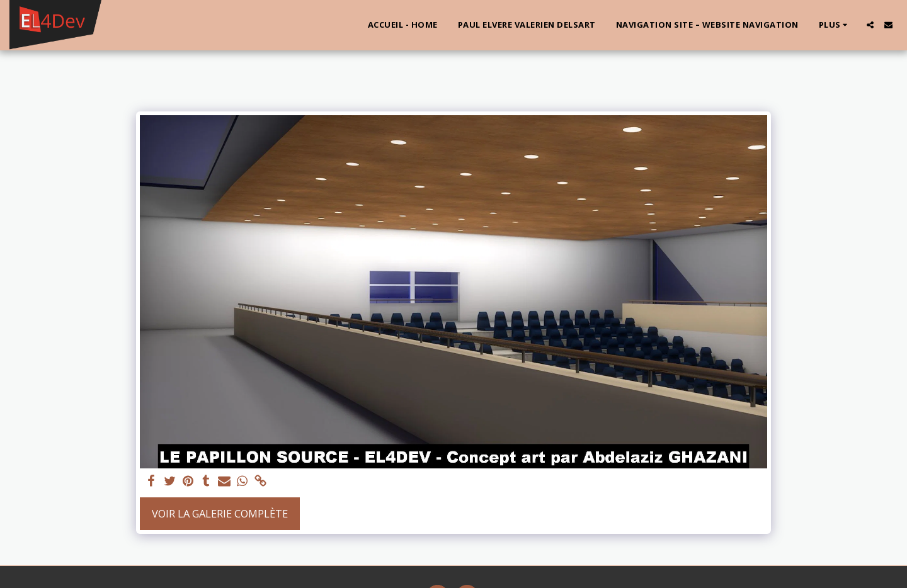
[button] (870, 25)
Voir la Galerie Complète (220, 513)
